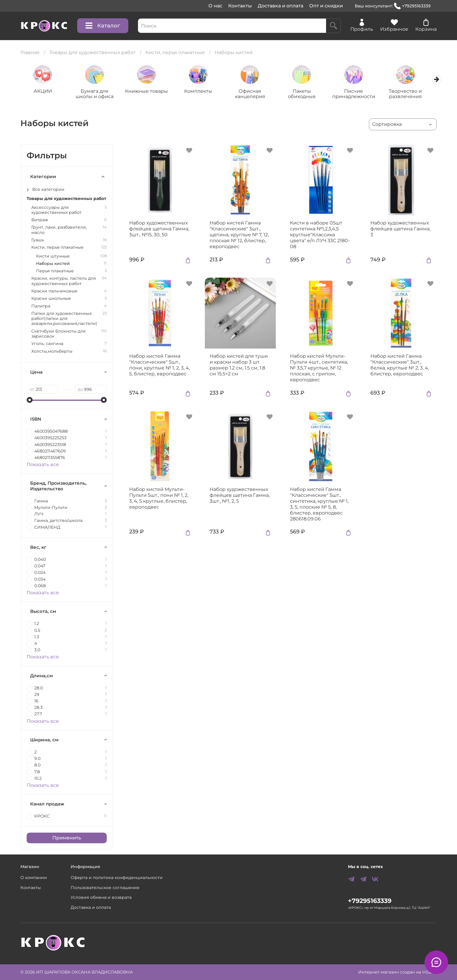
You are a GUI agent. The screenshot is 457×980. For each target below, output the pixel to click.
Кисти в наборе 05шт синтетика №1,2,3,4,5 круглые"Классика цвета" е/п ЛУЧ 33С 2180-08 (320, 235)
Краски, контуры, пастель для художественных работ (64, 281)
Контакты (240, 6)
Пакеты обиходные (308, 94)
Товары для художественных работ (93, 52)
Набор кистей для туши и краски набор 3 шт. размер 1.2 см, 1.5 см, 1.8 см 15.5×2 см (239, 366)
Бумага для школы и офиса (96, 94)
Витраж (40, 220)
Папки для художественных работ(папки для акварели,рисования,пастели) (64, 319)
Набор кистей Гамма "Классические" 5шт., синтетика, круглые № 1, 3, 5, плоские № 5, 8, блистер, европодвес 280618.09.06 (319, 504)
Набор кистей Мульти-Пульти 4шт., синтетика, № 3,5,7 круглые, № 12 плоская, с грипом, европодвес (319, 368)
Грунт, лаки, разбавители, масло (59, 230)
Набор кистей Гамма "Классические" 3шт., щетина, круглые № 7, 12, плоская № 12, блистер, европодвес (239, 235)
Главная (30, 52)
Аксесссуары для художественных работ (56, 210)
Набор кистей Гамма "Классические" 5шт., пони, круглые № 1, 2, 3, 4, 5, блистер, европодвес (159, 366)
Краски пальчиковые (54, 292)
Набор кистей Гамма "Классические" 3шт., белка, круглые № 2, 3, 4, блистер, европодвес (400, 366)
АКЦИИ (43, 92)
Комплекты (202, 92)
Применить (67, 838)
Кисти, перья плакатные (175, 52)
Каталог (103, 26)
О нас (215, 6)
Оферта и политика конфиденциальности (117, 878)
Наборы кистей (53, 264)
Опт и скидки (326, 6)
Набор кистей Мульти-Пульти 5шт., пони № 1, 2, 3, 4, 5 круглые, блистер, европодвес (159, 498)
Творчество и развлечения (414, 94)
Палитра (41, 306)
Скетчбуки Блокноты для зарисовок (58, 334)
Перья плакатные (55, 272)
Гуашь (38, 241)
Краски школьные (51, 299)
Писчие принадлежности (361, 94)
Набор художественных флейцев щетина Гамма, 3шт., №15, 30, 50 (159, 229)
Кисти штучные (53, 257)
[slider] (30, 401)
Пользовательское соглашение (105, 888)
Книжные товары (149, 92)
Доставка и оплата (281, 6)
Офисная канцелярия (255, 94)
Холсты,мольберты (52, 352)
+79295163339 (412, 6)
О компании (34, 878)
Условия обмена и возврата (101, 897)
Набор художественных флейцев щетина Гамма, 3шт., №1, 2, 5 (240, 495)
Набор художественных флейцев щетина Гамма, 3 (400, 229)
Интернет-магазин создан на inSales (397, 972)
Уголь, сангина (47, 344)
